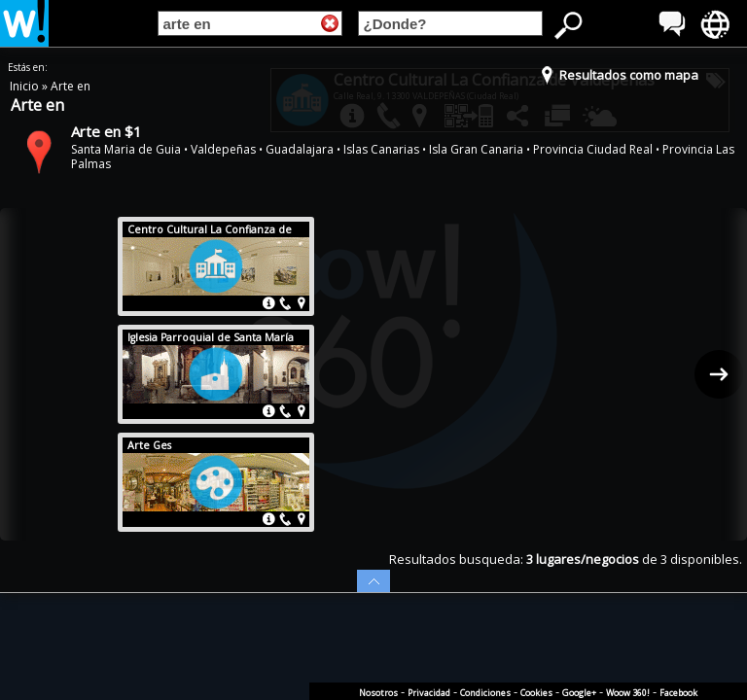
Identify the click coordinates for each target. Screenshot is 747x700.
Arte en (71, 86)
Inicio (26, 86)
